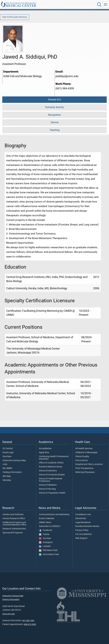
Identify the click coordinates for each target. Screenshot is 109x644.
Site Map (7, 476)
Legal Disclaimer (83, 522)
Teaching (55, 130)
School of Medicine (48, 485)
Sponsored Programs (13, 533)
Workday (7, 480)
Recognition (55, 115)
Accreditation (45, 449)
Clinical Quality (82, 457)
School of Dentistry (48, 471)
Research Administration (14, 529)
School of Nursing (47, 489)
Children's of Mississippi (86, 453)
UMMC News (45, 522)
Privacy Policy (82, 530)
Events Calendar (47, 519)
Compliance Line (83, 515)
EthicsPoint (81, 519)
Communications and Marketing (54, 515)
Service (55, 122)
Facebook (45, 530)
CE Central (8, 449)
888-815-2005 (30, 624)
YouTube (45, 538)
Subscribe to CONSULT (50, 526)
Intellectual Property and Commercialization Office (14, 524)
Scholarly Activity (55, 107)
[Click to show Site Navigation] (105, 4)
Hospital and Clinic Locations (89, 464)
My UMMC (7, 468)
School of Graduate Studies (52, 475)
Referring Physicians (85, 472)
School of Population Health (52, 493)
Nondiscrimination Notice (87, 526)
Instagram (46, 542)
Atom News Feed (49, 554)
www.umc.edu (8, 614)
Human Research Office (14, 519)
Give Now (7, 457)
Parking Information (12, 472)
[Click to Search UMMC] (99, 4)
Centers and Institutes (13, 515)
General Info (55, 100)
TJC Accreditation (84, 534)
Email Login (8, 453)
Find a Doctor (82, 461)
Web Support (81, 538)
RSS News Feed (48, 550)
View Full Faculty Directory (15, 17)
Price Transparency (84, 468)
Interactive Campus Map (14, 461)
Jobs (5, 464)
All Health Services (84, 449)
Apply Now (44, 453)
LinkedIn (45, 546)
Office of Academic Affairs (51, 463)
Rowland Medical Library (51, 467)
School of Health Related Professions (51, 480)
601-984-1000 (28, 621)
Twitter (44, 534)
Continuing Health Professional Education (54, 458)
